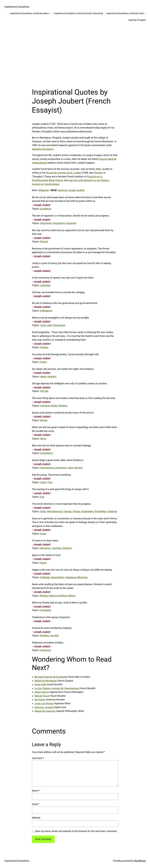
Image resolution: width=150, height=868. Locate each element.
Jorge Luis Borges (44, 703)
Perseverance (47, 468)
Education (45, 548)
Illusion (44, 420)
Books (55, 406)
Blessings (83, 577)
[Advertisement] (75, 53)
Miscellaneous (55, 511)
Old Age (44, 391)
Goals (43, 511)
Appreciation (57, 577)
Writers (72, 596)
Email (36, 804)
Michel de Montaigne (46, 681)
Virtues (76, 511)
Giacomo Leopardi (44, 707)
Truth (43, 325)
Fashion (44, 347)
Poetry (43, 362)
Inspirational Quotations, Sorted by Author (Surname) (78, 13)
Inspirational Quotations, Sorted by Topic (125, 13)
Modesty (45, 636)
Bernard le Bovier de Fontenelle (51, 677)
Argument (71, 223)
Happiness (71, 577)
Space (43, 563)
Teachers (67, 548)
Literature (45, 406)
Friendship (46, 610)
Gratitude (45, 577)
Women (44, 242)
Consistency (46, 453)
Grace (43, 534)
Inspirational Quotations (17, 7)
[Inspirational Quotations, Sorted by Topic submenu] (145, 13)
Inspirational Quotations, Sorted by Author (29, 13)
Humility (54, 636)
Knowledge (100, 511)
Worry (43, 439)
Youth (43, 482)
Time (50, 482)
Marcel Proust (42, 696)
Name (36, 791)
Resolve (79, 468)
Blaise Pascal (56, 180)
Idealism (52, 377)
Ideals (43, 377)
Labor (70, 468)
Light (49, 325)
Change (67, 511)
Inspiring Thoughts (137, 20)
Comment (38, 758)
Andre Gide (40, 684)
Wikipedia (44, 190)
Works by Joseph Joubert (71, 190)
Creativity (112, 511)
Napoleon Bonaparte (43, 149)
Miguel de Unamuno (45, 711)
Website (36, 818)
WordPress (140, 861)
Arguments (46, 223)
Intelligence (46, 311)
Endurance (61, 468)
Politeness (46, 650)
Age (42, 497)
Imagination (87, 511)
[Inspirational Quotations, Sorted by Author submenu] (50, 13)
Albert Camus (42, 692)
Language (45, 285)
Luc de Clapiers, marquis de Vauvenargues (57, 688)
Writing (44, 596)
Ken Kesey (40, 700)
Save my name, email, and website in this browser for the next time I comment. (76, 831)
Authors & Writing (58, 596)
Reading (63, 406)
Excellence (46, 209)
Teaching (56, 548)
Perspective (59, 223)
